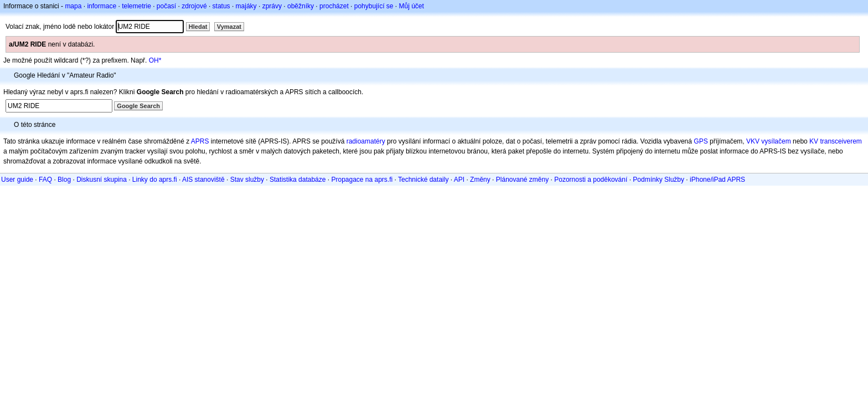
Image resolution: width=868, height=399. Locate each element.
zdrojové (194, 6)
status (221, 6)
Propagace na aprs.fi (362, 180)
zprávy (272, 6)
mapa (73, 6)
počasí (166, 6)
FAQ (45, 180)
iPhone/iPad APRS (717, 180)
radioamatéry (366, 141)
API (459, 180)
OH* (155, 60)
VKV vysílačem (769, 141)
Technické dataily (423, 180)
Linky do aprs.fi (155, 180)
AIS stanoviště (203, 180)
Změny (480, 180)
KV (814, 141)
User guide (17, 180)
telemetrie (136, 6)
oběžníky (301, 6)
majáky (246, 6)
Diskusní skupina (102, 180)
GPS (701, 141)
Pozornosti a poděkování (591, 180)
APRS (200, 141)
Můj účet (412, 6)
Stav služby (247, 180)
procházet (334, 6)
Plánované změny (522, 180)
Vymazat (229, 27)
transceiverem (841, 141)
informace (102, 6)
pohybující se (374, 6)
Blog (64, 180)
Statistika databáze (298, 180)
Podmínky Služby (658, 180)
